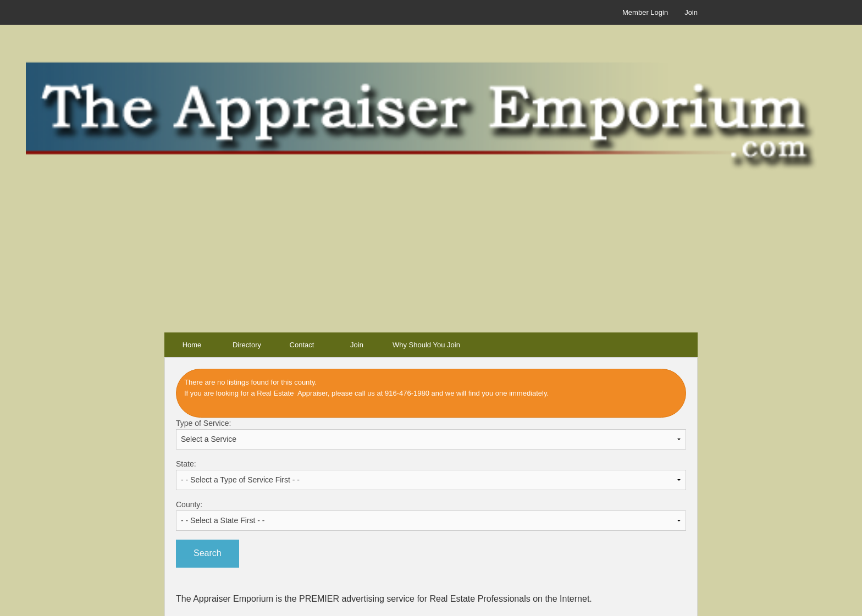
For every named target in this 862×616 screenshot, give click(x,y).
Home (192, 345)
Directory (247, 345)
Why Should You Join (426, 345)
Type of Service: (431, 434)
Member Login (645, 12)
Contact (302, 345)
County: (431, 515)
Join (691, 12)
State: (431, 475)
